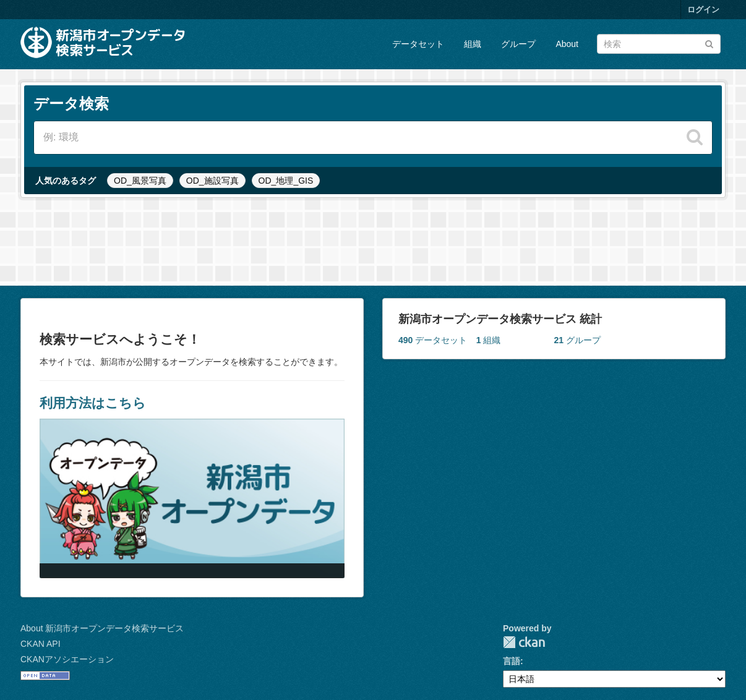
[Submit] (709, 43)
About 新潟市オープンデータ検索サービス (102, 628)
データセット (418, 44)
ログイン (703, 10)
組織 (473, 44)
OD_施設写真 (212, 181)
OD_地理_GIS (286, 181)
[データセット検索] (659, 44)
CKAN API (41, 644)
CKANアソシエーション (67, 659)
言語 (512, 661)
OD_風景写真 (140, 181)
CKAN (524, 642)
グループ (518, 44)
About (567, 44)
